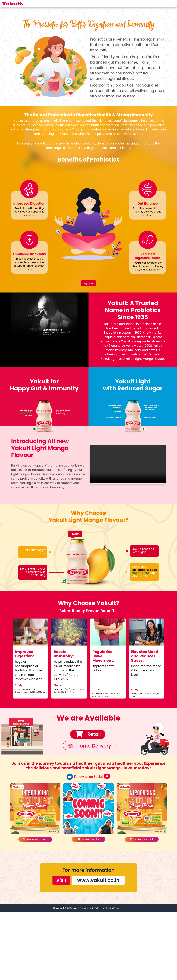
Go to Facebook (142, 908)
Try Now (88, 352)
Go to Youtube (88, 908)
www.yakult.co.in (98, 948)
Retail (94, 803)
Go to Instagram (35, 908)
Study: (19, 753)
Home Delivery (94, 814)
